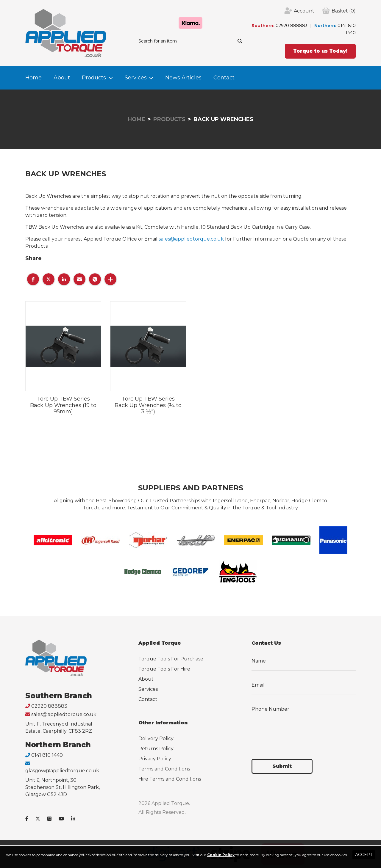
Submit (282, 766)
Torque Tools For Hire (164, 669)
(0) (344, 11)
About (62, 78)
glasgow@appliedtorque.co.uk (62, 771)
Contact (224, 78)
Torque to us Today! (320, 51)
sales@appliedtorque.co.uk (191, 239)
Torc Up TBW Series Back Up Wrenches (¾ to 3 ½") (148, 405)
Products (94, 78)
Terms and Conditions (164, 769)
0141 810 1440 (47, 755)
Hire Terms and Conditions (170, 779)
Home (33, 78)
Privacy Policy (155, 759)
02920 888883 (292, 26)
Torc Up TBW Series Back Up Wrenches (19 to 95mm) (63, 405)
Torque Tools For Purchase (171, 659)
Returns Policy (156, 749)
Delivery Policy (156, 738)
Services (136, 78)
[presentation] (297, 735)
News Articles (183, 78)
